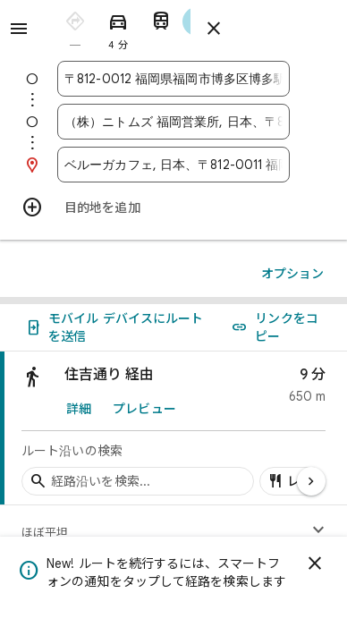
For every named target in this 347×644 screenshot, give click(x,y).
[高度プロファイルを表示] (318, 530)
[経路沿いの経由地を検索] (138, 481)
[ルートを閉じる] (214, 29)
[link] (173, 428)
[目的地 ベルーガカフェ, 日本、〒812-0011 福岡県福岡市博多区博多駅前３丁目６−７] (173, 165)
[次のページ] (311, 481)
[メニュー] (19, 29)
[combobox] (173, 79)
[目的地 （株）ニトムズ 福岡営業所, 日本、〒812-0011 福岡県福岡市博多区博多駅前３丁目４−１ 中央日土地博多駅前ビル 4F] (173, 122)
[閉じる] (315, 563)
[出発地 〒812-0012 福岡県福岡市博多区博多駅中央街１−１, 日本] (173, 79)
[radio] (75, 27)
